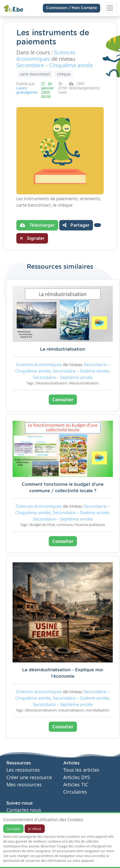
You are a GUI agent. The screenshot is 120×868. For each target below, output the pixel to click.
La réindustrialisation (63, 349)
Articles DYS (77, 777)
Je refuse (35, 829)
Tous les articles (81, 770)
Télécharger (37, 225)
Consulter (63, 400)
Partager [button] (76, 225)
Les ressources (23, 770)
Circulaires (75, 792)
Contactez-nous (24, 810)
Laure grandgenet (27, 90)
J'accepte (13, 829)
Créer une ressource (29, 777)
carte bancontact (35, 74)
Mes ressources (24, 785)
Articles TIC (76, 785)
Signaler (32, 238)
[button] (97, 225)
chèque (64, 74)
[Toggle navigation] (110, 8)
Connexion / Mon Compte (72, 8)
